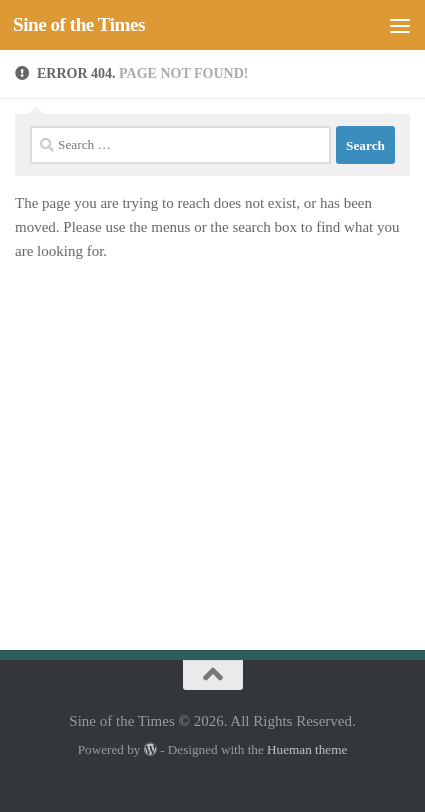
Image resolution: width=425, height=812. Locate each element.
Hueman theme (307, 749)
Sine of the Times (79, 24)
